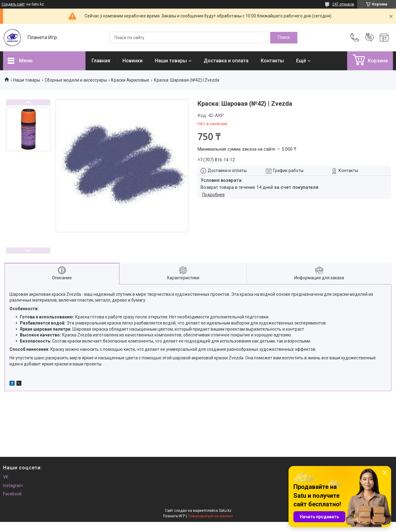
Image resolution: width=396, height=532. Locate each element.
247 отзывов (343, 4)
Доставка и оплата (226, 61)
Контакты (272, 61)
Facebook (12, 494)
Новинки (133, 61)
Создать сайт (13, 4)
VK (6, 477)
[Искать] (284, 38)
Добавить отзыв (369, 38)
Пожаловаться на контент (210, 516)
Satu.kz (225, 511)
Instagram (13, 486)
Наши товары (171, 61)
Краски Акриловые (130, 80)
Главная (101, 61)
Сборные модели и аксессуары (76, 80)
